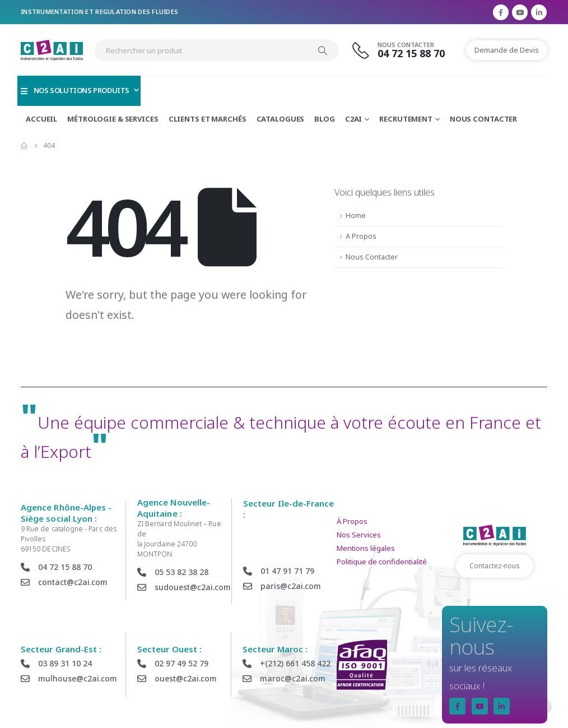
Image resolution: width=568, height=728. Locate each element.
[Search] (323, 50)
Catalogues (281, 119)
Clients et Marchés (208, 119)
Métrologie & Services (113, 119)
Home (356, 215)
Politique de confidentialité (382, 562)
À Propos (352, 521)
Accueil (41, 119)
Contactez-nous (495, 566)
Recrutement (406, 119)
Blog (325, 119)
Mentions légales (366, 548)
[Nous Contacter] (405, 50)
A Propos (361, 236)
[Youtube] (520, 12)
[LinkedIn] (539, 12)
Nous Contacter (483, 119)
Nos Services (359, 535)
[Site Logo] (52, 50)
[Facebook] (501, 12)
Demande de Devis (507, 50)
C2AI (354, 119)
